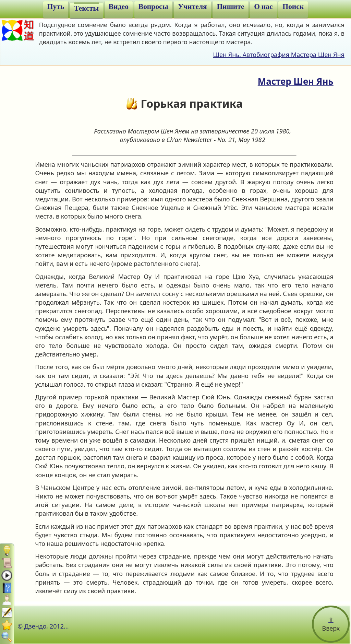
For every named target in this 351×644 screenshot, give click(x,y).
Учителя (192, 7)
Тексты (86, 8)
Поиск (293, 7)
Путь (56, 7)
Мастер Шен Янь (296, 81)
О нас (263, 7)
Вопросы (153, 7)
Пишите (230, 7)
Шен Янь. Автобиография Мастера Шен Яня (279, 55)
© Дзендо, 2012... (43, 626)
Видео (119, 7)
